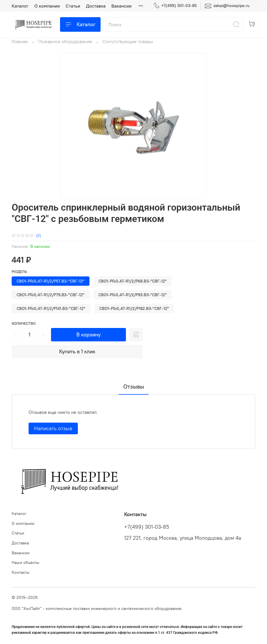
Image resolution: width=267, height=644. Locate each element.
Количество (24, 323)
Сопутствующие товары (128, 41)
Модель (19, 272)
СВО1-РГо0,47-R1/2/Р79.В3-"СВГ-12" (51, 295)
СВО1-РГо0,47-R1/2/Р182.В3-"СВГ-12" (134, 308)
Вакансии (121, 6)
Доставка (96, 6)
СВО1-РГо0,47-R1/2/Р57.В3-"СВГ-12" (51, 281)
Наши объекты (26, 562)
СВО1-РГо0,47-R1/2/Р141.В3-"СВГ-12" (51, 308)
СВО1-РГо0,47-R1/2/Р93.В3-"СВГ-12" (133, 295)
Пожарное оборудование (65, 41)
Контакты (21, 572)
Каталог (20, 6)
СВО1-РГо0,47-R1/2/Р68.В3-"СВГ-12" (133, 281)
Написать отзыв (53, 428)
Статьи (73, 6)
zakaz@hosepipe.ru (227, 6)
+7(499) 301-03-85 (175, 6)
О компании (47, 6)
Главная (20, 41)
